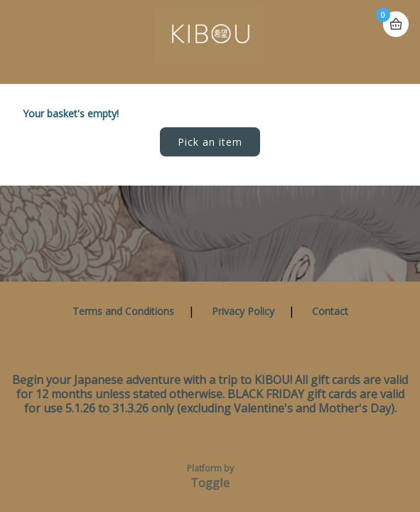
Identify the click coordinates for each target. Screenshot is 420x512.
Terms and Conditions (123, 311)
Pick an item (210, 142)
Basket (396, 24)
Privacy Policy (243, 311)
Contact (330, 311)
